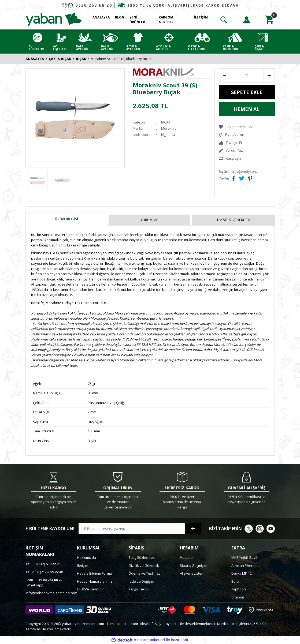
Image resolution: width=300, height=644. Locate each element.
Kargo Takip (138, 589)
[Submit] (193, 529)
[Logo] (54, 19)
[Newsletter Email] (132, 529)
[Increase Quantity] (269, 75)
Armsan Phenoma (246, 566)
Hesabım (187, 557)
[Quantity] (247, 75)
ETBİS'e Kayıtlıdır (90, 589)
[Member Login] (247, 20)
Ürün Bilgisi (66, 219)
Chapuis (238, 597)
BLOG (120, 17)
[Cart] (269, 20)
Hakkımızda (86, 557)
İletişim (83, 566)
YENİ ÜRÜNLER (137, 20)
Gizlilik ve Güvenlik (144, 566)
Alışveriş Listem (192, 573)
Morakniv (169, 128)
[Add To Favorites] (247, 127)
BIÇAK (166, 122)
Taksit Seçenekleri (233, 220)
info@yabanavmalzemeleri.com (51, 593)
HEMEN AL (247, 109)
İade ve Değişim (141, 581)
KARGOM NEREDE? (166, 20)
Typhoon (239, 589)
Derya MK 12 (242, 573)
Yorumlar (149, 220)
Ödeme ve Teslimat (144, 573)
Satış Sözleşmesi (142, 557)
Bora (235, 581)
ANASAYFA (101, 17)
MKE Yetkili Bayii (244, 557)
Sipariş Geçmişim (194, 566)
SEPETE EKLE (247, 92)
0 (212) (43, 564)
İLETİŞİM (201, 17)
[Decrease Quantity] (224, 75)
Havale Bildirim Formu (95, 573)
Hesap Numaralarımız (95, 581)
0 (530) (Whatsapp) (44, 582)
